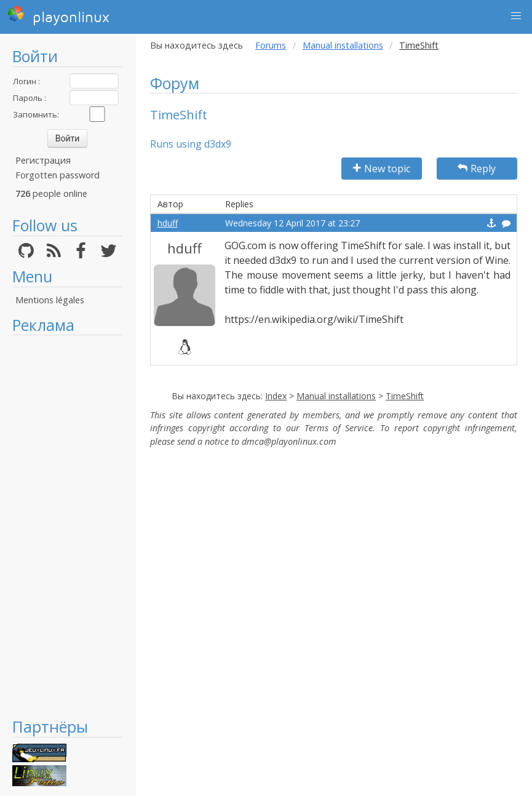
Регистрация (43, 160)
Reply (477, 169)
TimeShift (405, 396)
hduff (168, 223)
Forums (271, 45)
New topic (382, 169)
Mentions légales (50, 300)
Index (276, 396)
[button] (516, 16)
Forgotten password (58, 175)
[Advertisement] (67, 526)
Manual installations (343, 45)
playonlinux (58, 15)
